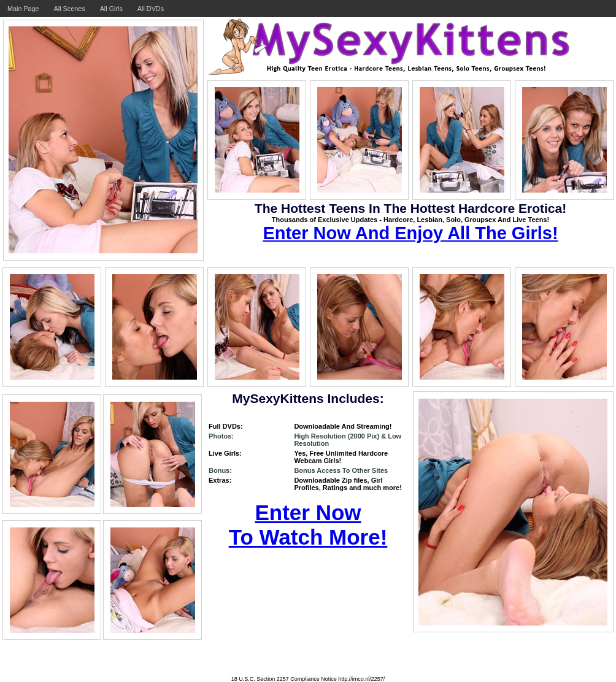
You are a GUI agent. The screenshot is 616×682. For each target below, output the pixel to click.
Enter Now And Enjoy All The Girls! (410, 233)
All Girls (111, 9)
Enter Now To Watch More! (308, 525)
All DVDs (151, 9)
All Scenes (70, 9)
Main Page (23, 9)
